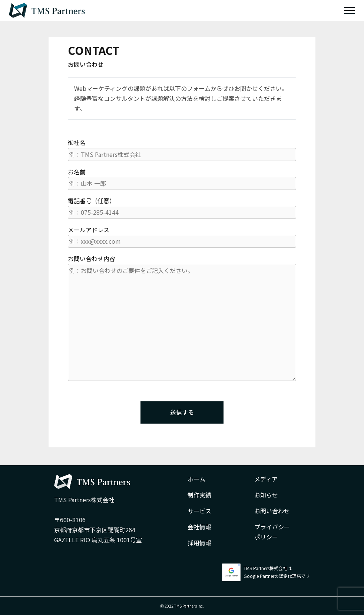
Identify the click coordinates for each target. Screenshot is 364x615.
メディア (266, 479)
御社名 (182, 149)
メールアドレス (182, 236)
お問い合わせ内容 (182, 318)
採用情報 (199, 543)
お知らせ (266, 495)
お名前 (182, 179)
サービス (199, 511)
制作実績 (199, 495)
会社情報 (199, 527)
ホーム (196, 479)
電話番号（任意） (182, 208)
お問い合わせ (272, 511)
